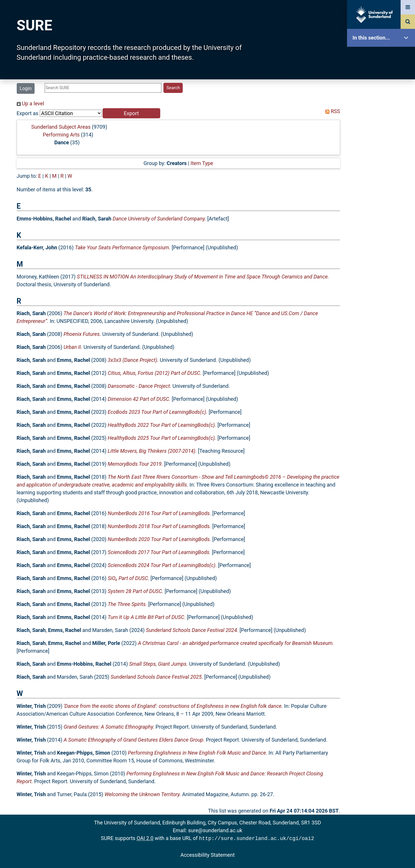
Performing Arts (61, 135)
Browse (382, 111)
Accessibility (382, 221)
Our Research (382, 74)
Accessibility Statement (207, 854)
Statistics (382, 166)
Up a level (30, 103)
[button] (131, 113)
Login (26, 88)
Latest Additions (382, 147)
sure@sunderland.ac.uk (215, 830)
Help (382, 202)
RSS (331, 111)
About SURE (382, 92)
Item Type (202, 163)
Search (382, 129)
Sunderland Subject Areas (61, 127)
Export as (28, 113)
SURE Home (382, 56)
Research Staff (382, 184)
